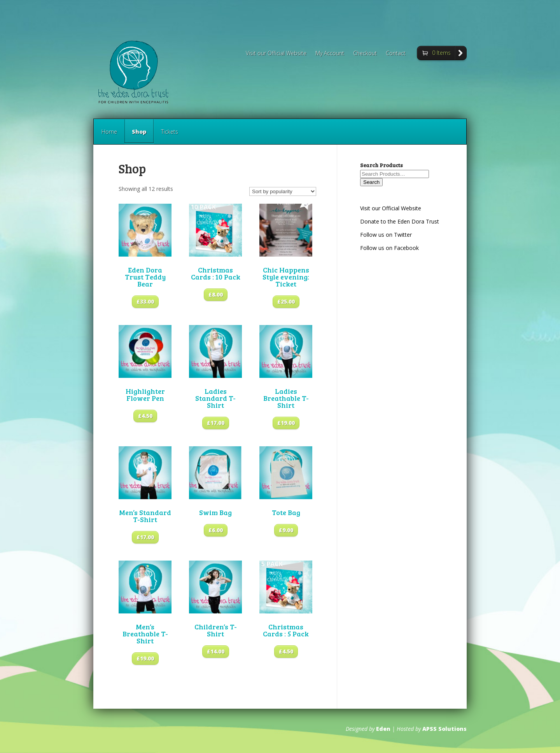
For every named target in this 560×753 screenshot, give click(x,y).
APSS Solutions (444, 729)
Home (109, 132)
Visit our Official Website (276, 54)
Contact (396, 54)
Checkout (365, 54)
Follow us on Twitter (386, 235)
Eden (383, 729)
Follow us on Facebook (389, 248)
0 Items (441, 53)
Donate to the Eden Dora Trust (400, 221)
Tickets (170, 132)
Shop (139, 136)
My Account (330, 54)
